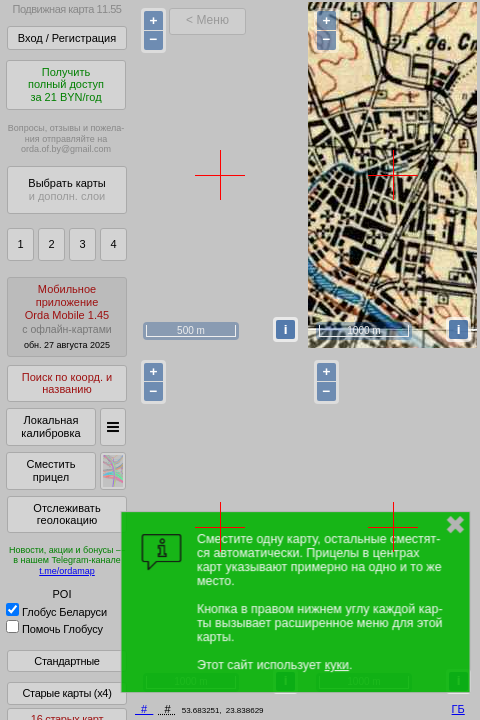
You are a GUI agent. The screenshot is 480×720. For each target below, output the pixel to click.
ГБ (458, 709)
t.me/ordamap (67, 571)
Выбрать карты (66, 189)
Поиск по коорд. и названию (67, 383)
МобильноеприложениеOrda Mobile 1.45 (67, 316)
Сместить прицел (50, 470)
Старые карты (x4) (66, 693)
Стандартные (66, 661)
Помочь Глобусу (54, 629)
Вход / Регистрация (67, 38)
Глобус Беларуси (56, 612)
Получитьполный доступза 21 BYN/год (66, 84)
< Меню (207, 20)
